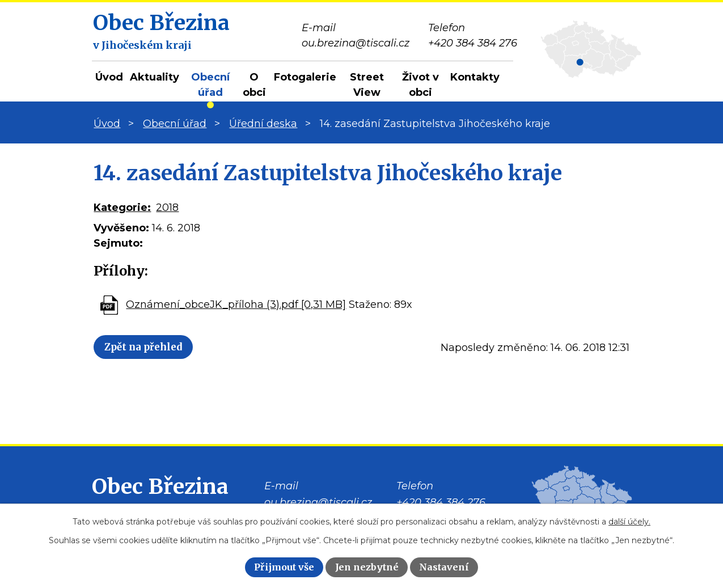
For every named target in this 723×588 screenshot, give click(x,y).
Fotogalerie (305, 77)
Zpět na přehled (157, 349)
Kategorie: (122, 208)
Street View (367, 85)
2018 (167, 208)
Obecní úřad (210, 85)
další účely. (629, 522)
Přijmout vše (284, 567)
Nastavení (444, 567)
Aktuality (155, 77)
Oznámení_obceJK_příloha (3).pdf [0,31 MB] (236, 304)
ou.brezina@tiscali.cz (318, 502)
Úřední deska (263, 124)
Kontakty (475, 77)
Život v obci (420, 85)
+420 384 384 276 (441, 502)
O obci (254, 85)
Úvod (109, 77)
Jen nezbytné (367, 567)
